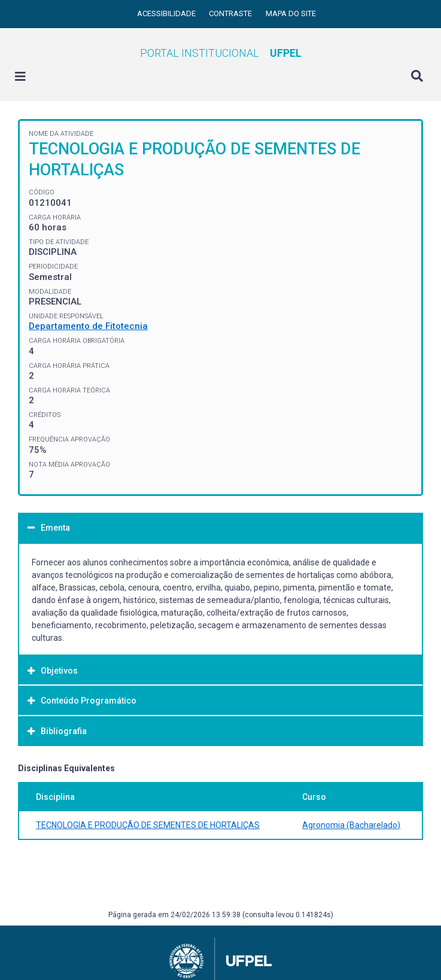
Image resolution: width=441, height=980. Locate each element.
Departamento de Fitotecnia (88, 326)
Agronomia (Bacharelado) (351, 825)
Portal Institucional (221, 53)
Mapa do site (291, 13)
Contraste (231, 13)
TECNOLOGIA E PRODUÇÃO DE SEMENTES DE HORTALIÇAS (148, 825)
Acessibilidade (167, 13)
